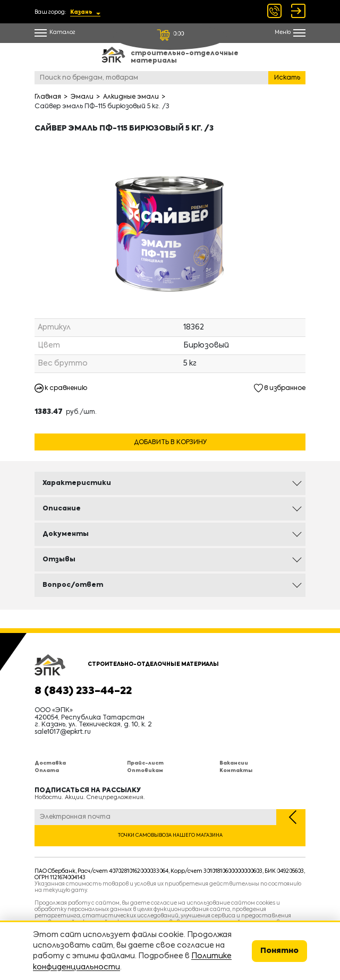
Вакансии (234, 763)
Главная (48, 97)
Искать (287, 78)
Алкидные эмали (131, 97)
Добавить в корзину (170, 443)
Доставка (50, 763)
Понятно (279, 951)
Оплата (47, 771)
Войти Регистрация (298, 11)
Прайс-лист (145, 763)
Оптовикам (145, 771)
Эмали (82, 97)
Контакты (236, 771)
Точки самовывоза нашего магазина (170, 835)
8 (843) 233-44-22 (83, 691)
